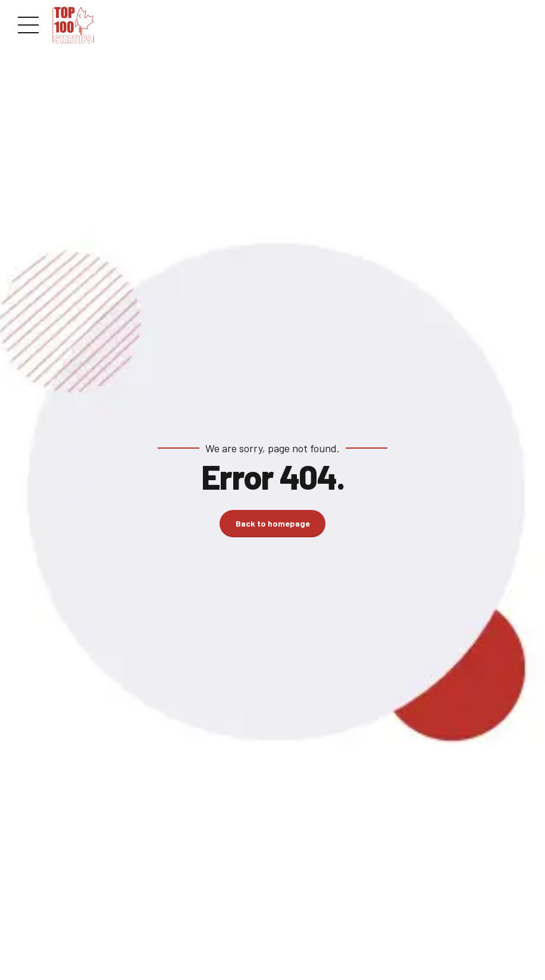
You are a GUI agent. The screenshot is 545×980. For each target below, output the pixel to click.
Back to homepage (273, 523)
